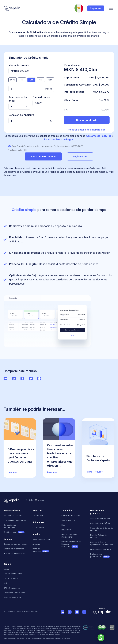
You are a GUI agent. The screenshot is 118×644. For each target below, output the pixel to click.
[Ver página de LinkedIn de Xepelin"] (14, 378)
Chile (29, 500)
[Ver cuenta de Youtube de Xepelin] (84, 612)
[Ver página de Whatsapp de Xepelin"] (39, 378)
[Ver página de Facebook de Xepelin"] (22, 378)
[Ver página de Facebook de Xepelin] (70, 612)
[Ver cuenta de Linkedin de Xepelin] (63, 612)
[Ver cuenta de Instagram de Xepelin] (77, 612)
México (40, 500)
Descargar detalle (87, 120)
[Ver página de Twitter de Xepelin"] (31, 378)
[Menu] (111, 8)
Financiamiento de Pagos (59, 139)
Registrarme (80, 156)
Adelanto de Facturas (99, 136)
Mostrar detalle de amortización (87, 130)
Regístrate (96, 8)
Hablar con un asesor (43, 156)
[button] (111, 8)
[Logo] (12, 8)
